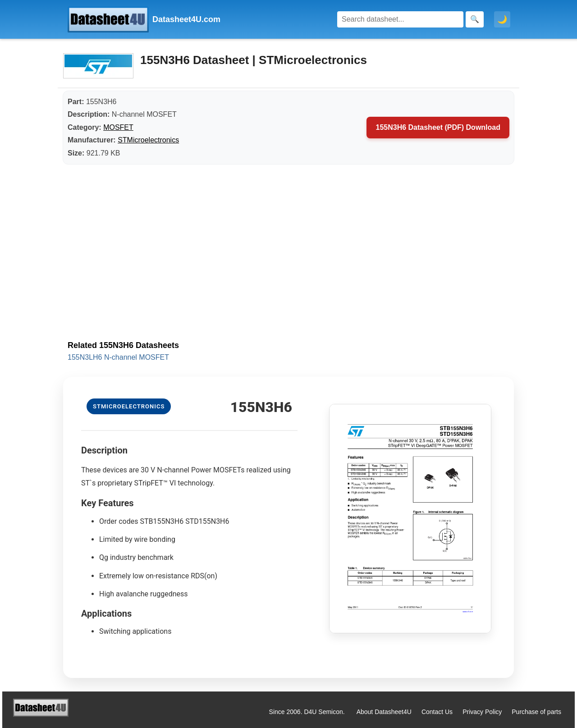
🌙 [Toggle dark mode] (502, 19)
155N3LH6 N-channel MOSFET (118, 357)
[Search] (400, 19)
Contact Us (437, 712)
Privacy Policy (482, 712)
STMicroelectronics (148, 140)
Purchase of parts (536, 712)
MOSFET (118, 127)
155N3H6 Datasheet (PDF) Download (438, 127)
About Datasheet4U (384, 712)
